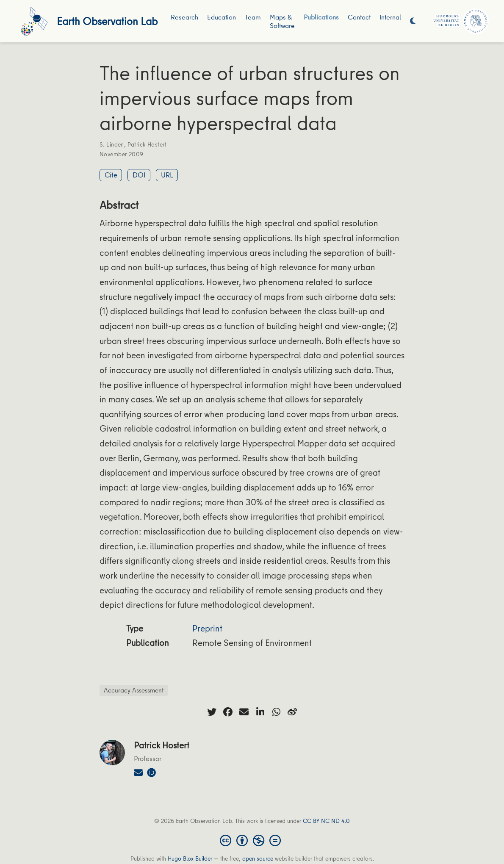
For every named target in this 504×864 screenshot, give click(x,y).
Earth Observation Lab (107, 21)
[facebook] (228, 712)
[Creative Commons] (252, 840)
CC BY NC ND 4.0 (326, 821)
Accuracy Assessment (134, 690)
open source (258, 858)
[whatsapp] (276, 712)
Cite (111, 175)
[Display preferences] (413, 21)
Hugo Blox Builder (190, 858)
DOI (139, 175)
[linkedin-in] (260, 712)
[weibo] (292, 712)
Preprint (207, 628)
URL (167, 175)
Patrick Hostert (147, 144)
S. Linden (112, 144)
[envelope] (244, 712)
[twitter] (212, 712)
